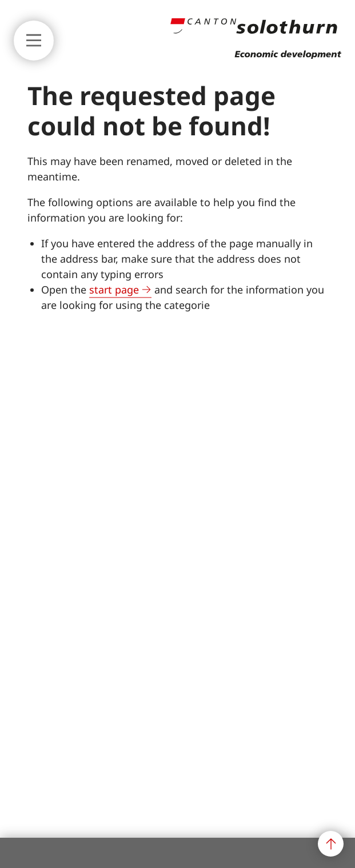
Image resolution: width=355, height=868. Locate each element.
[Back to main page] (256, 55)
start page (114, 290)
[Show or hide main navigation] (34, 41)
